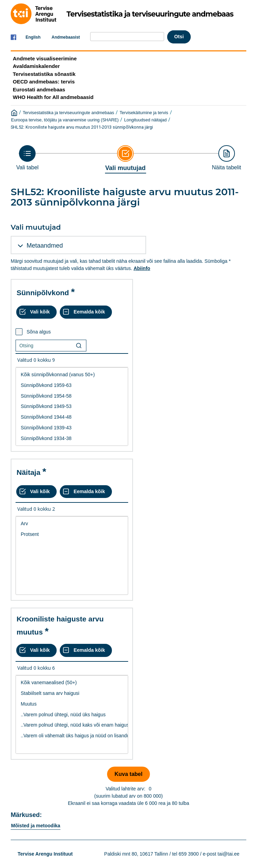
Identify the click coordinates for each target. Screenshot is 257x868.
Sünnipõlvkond (43, 293)
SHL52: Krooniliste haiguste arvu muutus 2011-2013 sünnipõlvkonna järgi (82, 127)
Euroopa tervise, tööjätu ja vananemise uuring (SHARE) (65, 120)
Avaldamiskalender (36, 66)
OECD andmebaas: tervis (44, 82)
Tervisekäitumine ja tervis (144, 113)
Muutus (72, 704)
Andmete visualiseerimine (45, 58)
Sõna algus (39, 332)
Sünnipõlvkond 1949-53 (72, 406)
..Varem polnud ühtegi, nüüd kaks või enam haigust (72, 725)
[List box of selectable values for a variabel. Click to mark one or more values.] (72, 407)
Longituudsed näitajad (145, 120)
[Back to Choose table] (27, 158)
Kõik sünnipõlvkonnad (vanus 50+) (72, 375)
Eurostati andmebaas (39, 89)
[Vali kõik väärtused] (36, 312)
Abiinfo (142, 268)
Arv (72, 524)
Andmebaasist (66, 37)
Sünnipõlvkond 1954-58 (72, 396)
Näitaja (28, 472)
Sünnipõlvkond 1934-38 (72, 438)
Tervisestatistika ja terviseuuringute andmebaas (69, 113)
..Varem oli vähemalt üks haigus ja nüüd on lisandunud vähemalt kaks (72, 736)
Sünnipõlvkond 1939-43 (72, 428)
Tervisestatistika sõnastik (44, 74)
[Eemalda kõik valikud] (86, 312)
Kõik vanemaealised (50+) (72, 683)
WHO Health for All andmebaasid (53, 97)
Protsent (72, 534)
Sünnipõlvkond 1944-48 (72, 417)
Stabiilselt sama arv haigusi (72, 693)
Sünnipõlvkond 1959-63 (72, 385)
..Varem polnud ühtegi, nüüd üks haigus (72, 715)
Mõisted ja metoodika (36, 826)
